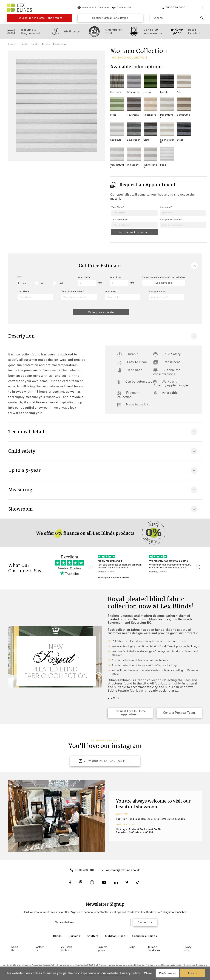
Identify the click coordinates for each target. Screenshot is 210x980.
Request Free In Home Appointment (39, 18)
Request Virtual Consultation (110, 18)
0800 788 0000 (85, 870)
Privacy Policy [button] (130, 973)
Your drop (115, 277)
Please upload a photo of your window (164, 277)
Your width (84, 277)
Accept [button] (193, 973)
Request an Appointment (134, 232)
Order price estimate (101, 312)
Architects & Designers (93, 8)
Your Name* (118, 207)
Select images (164, 283)
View (113, 698)
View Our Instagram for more (105, 761)
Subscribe (145, 922)
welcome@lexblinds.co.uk (123, 870)
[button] (100, 816)
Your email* (166, 207)
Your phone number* (171, 219)
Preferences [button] (167, 973)
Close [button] (148, 973)
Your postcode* (120, 219)
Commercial (121, 8)
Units (20, 277)
